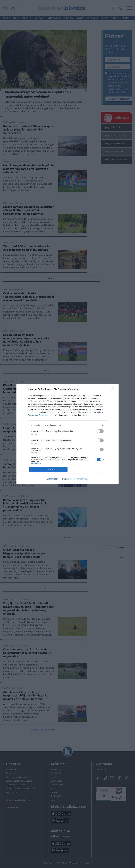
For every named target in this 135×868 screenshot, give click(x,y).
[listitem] (67, 425)
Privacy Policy (82, 479)
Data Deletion (53, 479)
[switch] (100, 431)
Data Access (67, 479)
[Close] (113, 389)
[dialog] (67, 434)
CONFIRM (48, 469)
